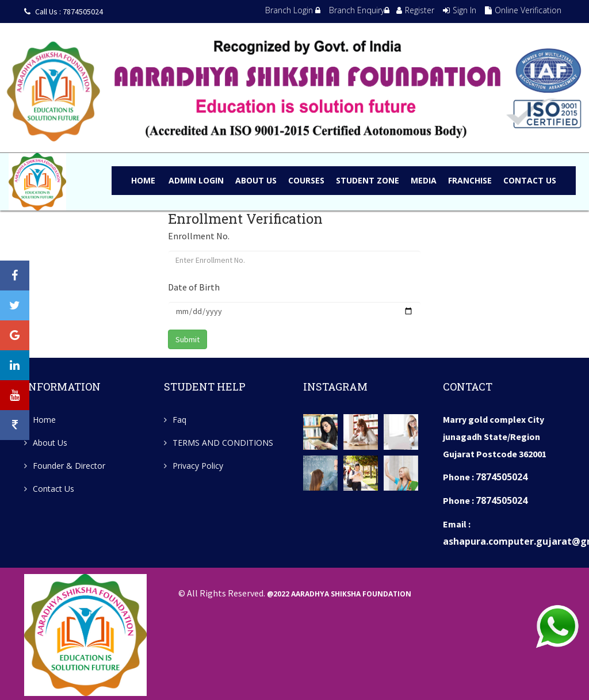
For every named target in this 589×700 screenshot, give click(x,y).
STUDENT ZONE (368, 180)
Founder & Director (69, 466)
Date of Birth (194, 287)
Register (415, 10)
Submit (188, 339)
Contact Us (53, 489)
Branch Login (293, 10)
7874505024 (502, 477)
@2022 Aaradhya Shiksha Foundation (339, 592)
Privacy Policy (198, 466)
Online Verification (523, 10)
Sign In (460, 10)
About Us (50, 443)
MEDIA (424, 180)
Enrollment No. (199, 236)
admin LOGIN (196, 180)
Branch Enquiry (359, 10)
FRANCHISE (470, 180)
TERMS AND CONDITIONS (223, 443)
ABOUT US (256, 180)
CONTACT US (530, 180)
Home (143, 180)
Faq (179, 420)
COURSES (306, 180)
